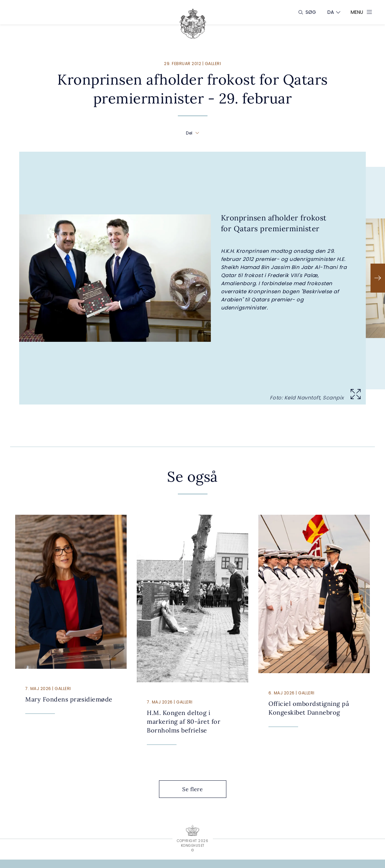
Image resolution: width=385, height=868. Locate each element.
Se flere (198, 789)
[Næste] (378, 278)
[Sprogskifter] (331, 12)
